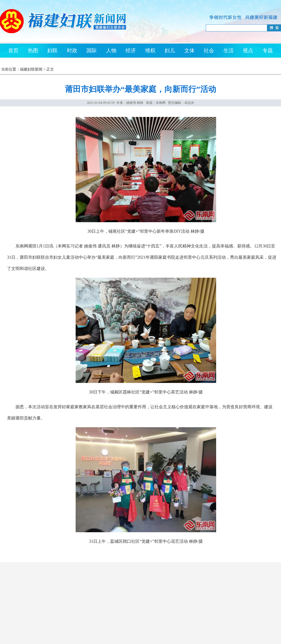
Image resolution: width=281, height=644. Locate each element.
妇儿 (170, 51)
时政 (72, 51)
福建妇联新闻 (31, 69)
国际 (92, 51)
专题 (268, 51)
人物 (111, 51)
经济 (131, 51)
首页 (13, 51)
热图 (33, 51)
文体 (189, 51)
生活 (229, 51)
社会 (209, 51)
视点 (248, 51)
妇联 (52, 51)
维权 (150, 51)
